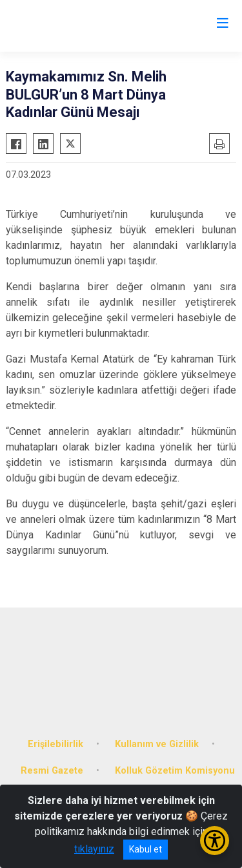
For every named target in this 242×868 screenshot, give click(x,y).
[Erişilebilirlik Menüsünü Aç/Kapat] (215, 841)
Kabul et (146, 849)
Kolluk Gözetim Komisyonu (175, 771)
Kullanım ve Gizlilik (157, 744)
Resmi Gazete (52, 771)
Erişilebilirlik (55, 744)
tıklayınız (94, 849)
